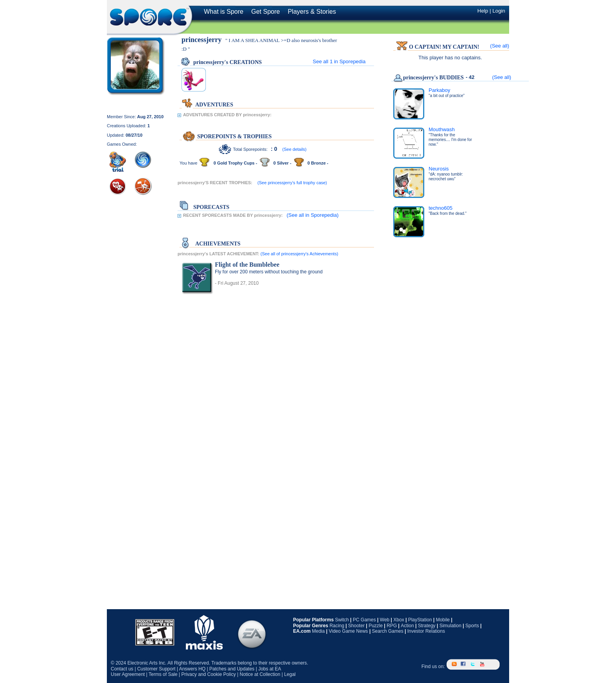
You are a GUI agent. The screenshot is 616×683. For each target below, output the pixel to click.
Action (407, 626)
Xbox (399, 620)
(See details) (295, 149)
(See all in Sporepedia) (312, 215)
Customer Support (156, 669)
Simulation (450, 626)
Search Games (388, 631)
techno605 (441, 208)
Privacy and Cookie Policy (208, 674)
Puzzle (376, 626)
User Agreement (128, 674)
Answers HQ (192, 669)
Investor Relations (426, 631)
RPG (392, 626)
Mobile (443, 620)
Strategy (427, 626)
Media (318, 631)
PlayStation (420, 620)
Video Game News (348, 631)
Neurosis (439, 169)
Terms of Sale (163, 674)
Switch (342, 620)
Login (499, 11)
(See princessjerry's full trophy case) (292, 183)
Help (483, 11)
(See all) (500, 46)
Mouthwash (442, 129)
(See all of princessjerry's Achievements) (299, 254)
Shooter (356, 626)
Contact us (122, 669)
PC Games (364, 620)
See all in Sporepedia (339, 61)
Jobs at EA (269, 669)
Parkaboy (439, 90)
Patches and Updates (232, 669)
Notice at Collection (260, 674)
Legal (290, 674)
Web (385, 620)
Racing (337, 626)
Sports (472, 626)
